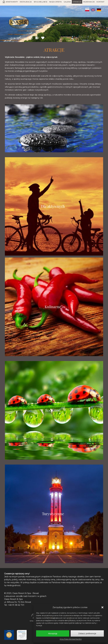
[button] (102, 607)
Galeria (67, 2)
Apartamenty (12, 2)
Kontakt (100, 2)
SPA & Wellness (40, 2)
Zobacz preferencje (87, 633)
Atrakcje (77, 2)
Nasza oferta (55, 2)
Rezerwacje (89, 2)
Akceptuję (53, 633)
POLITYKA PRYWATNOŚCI (71, 639)
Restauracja (26, 2)
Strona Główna (4, 2)
